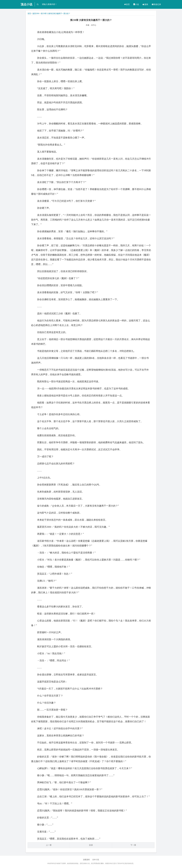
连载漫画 (86, 860)
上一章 (49, 845)
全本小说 (96, 860)
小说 (136, 4)
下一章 (133, 845)
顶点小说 (26, 4)
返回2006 (36, 14)
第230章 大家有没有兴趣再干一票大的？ (56, 14)
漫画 (145, 4)
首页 (127, 4)
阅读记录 (156, 4)
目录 (91, 845)
